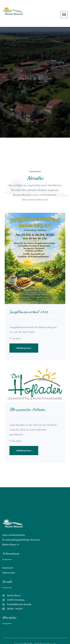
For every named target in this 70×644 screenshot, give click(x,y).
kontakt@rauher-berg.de (19, 604)
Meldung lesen (24, 348)
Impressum (8, 568)
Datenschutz (9, 572)
